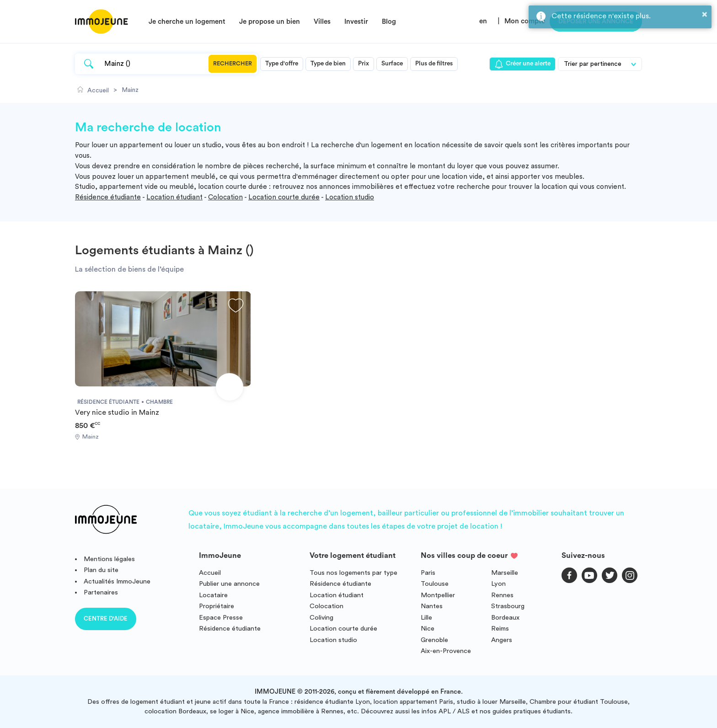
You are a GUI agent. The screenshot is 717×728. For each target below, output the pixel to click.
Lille (426, 618)
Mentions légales (109, 559)
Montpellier (438, 595)
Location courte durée (284, 197)
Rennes (502, 595)
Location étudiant (174, 197)
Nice (428, 629)
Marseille (505, 573)
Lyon (498, 584)
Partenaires (101, 592)
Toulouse (435, 584)
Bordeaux (505, 618)
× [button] (705, 14)
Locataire (213, 595)
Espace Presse (221, 618)
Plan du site (101, 570)
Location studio (350, 197)
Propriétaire (217, 606)
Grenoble (434, 640)
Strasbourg (508, 606)
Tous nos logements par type (353, 573)
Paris (428, 573)
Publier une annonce (229, 584)
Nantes (432, 606)
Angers (502, 640)
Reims (500, 629)
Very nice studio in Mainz (117, 412)
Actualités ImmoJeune (117, 581)
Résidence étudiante (108, 197)
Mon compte (525, 21)
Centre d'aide (106, 618)
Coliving (321, 618)
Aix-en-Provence (446, 651)
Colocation (225, 197)
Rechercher (233, 64)
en (483, 21)
